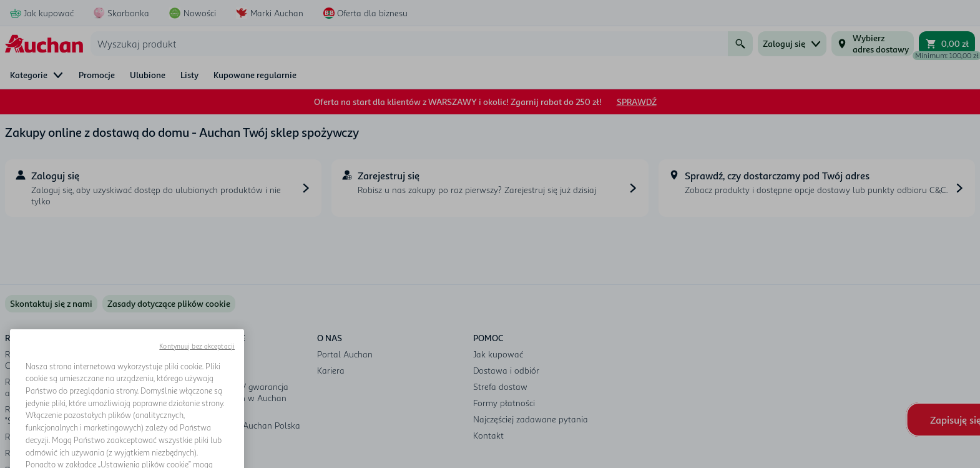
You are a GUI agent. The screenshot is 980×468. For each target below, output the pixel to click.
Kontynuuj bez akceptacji (197, 375)
